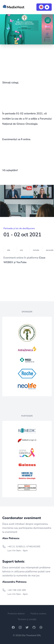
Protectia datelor (16, 614)
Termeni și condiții (27, 619)
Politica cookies (38, 614)
